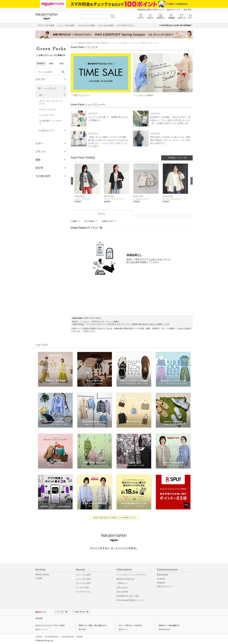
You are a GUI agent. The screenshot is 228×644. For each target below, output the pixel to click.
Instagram (161, 583)
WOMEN (41, 64)
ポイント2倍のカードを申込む (130, 626)
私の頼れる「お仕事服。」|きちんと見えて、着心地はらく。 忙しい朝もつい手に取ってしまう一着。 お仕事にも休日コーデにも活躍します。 (170, 120)
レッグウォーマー (47, 115)
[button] (88, 186)
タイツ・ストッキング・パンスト (51, 102)
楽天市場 (187, 10)
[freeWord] (51, 72)
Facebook (161, 579)
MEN (51, 64)
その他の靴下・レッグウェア (51, 122)
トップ (74, 43)
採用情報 (80, 637)
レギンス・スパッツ (48, 109)
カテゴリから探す (83, 583)
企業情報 (39, 637)
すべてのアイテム (83, 592)
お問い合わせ (122, 587)
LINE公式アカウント (165, 587)
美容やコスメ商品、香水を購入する (93, 626)
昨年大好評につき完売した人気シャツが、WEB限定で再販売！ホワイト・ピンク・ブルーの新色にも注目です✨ (170, 140)
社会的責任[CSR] (67, 637)
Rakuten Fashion (86, 43)
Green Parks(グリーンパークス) (108, 43)
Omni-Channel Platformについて (130, 600)
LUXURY (39, 578)
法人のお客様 (122, 592)
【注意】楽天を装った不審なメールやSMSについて (114, 518)
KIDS (62, 64)
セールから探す (82, 587)
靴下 (41, 95)
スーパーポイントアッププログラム (132, 575)
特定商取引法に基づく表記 (128, 596)
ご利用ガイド (122, 583)
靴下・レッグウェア (47, 88)
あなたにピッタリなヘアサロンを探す (50, 626)
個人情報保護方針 (52, 637)
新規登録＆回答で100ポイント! (151, 10)
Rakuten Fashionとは (125, 579)
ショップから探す (83, 579)
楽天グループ (173, 10)
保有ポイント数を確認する (169, 626)
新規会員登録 (162, 575)
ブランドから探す (83, 575)
